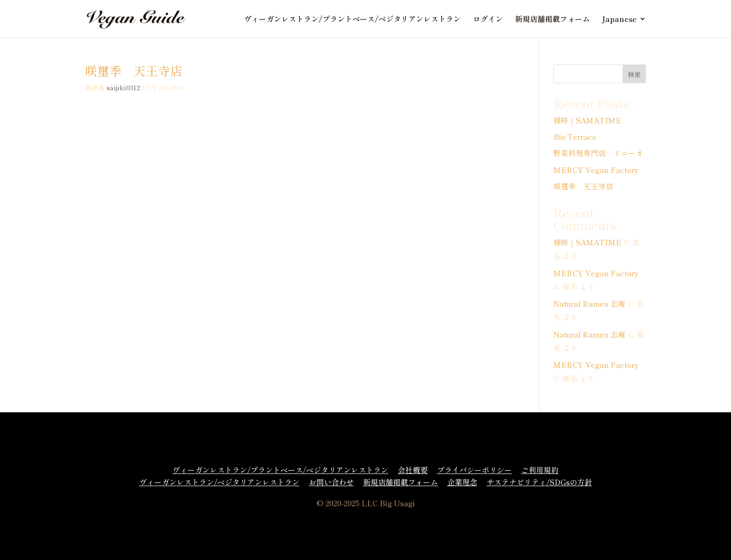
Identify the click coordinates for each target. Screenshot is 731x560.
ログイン (488, 20)
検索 (634, 74)
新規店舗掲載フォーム (552, 20)
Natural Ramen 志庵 (589, 303)
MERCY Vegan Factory (596, 170)
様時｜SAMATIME (587, 120)
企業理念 (462, 482)
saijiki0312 (123, 87)
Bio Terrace (575, 136)
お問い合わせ (331, 482)
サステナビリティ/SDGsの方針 (539, 482)
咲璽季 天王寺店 (134, 70)
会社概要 (413, 470)
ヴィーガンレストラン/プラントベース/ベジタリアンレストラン (352, 20)
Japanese (619, 20)
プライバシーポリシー (474, 470)
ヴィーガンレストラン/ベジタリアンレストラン (219, 482)
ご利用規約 (540, 470)
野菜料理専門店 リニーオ (598, 153)
